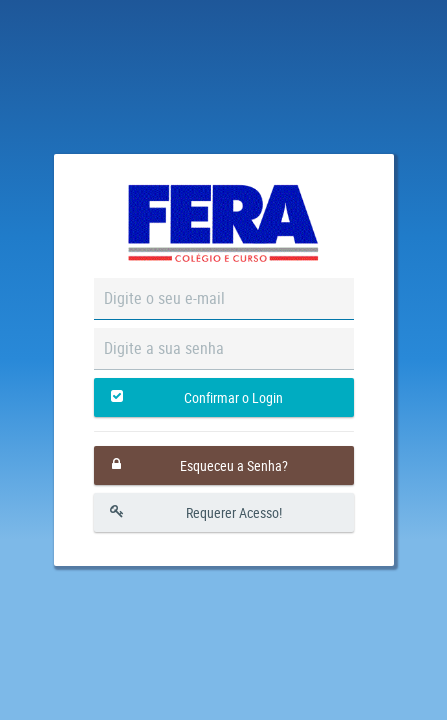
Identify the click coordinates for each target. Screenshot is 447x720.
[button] (224, 397)
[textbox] (224, 299)
